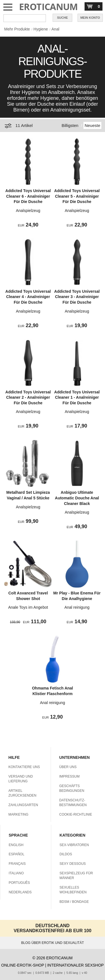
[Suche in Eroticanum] (25, 18)
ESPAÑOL (17, 854)
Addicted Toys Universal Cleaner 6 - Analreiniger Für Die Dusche (28, 196)
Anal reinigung (77, 607)
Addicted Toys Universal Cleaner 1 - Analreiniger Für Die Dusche (77, 397)
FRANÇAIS (17, 864)
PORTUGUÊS (19, 883)
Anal (55, 29)
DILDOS (66, 854)
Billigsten (70, 125)
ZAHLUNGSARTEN (23, 805)
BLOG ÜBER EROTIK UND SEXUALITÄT (52, 943)
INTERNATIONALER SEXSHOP (76, 965)
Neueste (92, 125)
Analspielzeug (28, 211)
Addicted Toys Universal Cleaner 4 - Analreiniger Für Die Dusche (28, 297)
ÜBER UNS (68, 767)
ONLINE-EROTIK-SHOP (23, 965)
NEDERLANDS (20, 892)
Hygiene (41, 29)
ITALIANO (16, 873)
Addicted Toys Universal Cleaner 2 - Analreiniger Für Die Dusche (28, 397)
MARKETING (18, 814)
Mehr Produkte (17, 29)
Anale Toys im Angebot (28, 607)
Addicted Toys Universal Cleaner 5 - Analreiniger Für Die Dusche (77, 196)
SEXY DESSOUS (73, 864)
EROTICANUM (48, 7)
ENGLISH (16, 845)
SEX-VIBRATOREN (74, 845)
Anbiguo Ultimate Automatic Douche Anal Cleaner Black (77, 498)
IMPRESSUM (70, 776)
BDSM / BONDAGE (74, 902)
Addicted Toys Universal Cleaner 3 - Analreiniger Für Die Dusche (77, 297)
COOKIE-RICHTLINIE (76, 814)
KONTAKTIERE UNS (24, 767)
